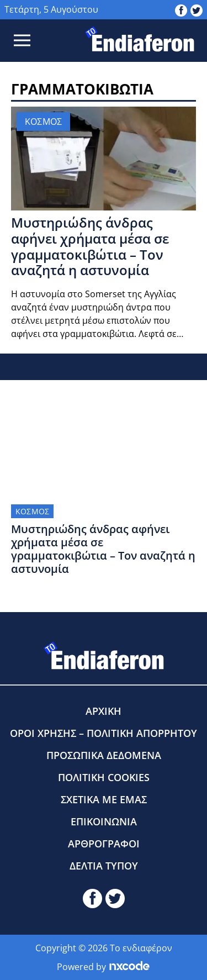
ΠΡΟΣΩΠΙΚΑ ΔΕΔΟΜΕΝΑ (104, 755)
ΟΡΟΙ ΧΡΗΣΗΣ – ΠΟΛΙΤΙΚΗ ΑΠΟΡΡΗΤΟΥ (104, 733)
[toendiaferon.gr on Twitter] (197, 9)
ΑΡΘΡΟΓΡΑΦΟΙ (104, 844)
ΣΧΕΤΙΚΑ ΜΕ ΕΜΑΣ (104, 799)
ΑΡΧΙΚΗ (104, 711)
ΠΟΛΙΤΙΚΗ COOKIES (104, 777)
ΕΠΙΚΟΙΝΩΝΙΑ (104, 821)
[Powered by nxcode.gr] (129, 967)
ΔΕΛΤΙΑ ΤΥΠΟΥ (104, 866)
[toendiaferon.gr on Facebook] (181, 9)
